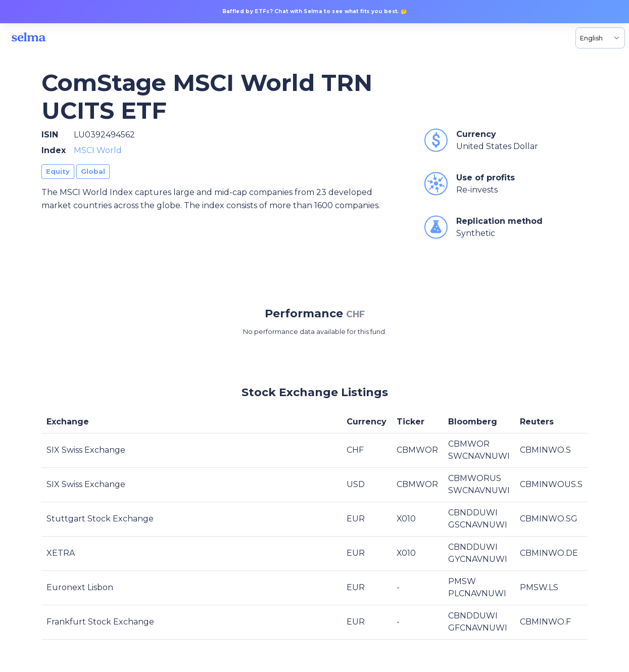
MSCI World (98, 150)
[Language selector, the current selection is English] (600, 38)
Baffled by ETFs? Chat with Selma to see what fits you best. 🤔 (315, 11)
